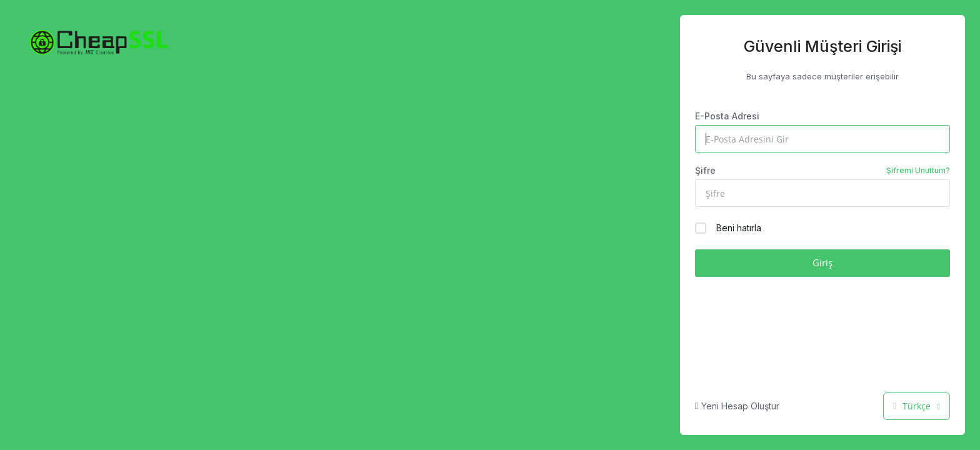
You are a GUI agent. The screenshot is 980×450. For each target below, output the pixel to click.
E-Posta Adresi (727, 116)
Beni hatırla (728, 228)
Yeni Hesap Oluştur (737, 406)
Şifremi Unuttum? (918, 170)
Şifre (822, 171)
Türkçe (917, 406)
